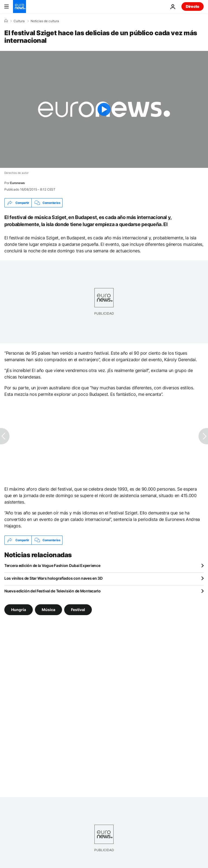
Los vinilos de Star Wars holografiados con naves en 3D (53, 578)
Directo (193, 6)
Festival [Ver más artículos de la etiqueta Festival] (78, 610)
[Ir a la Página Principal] (19, 6)
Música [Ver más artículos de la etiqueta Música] (48, 610)
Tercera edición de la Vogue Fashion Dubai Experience (52, 565)
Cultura (19, 21)
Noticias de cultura (45, 21)
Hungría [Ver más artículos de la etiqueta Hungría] (19, 610)
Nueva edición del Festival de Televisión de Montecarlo (53, 591)
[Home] (6, 21)
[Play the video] (104, 109)
